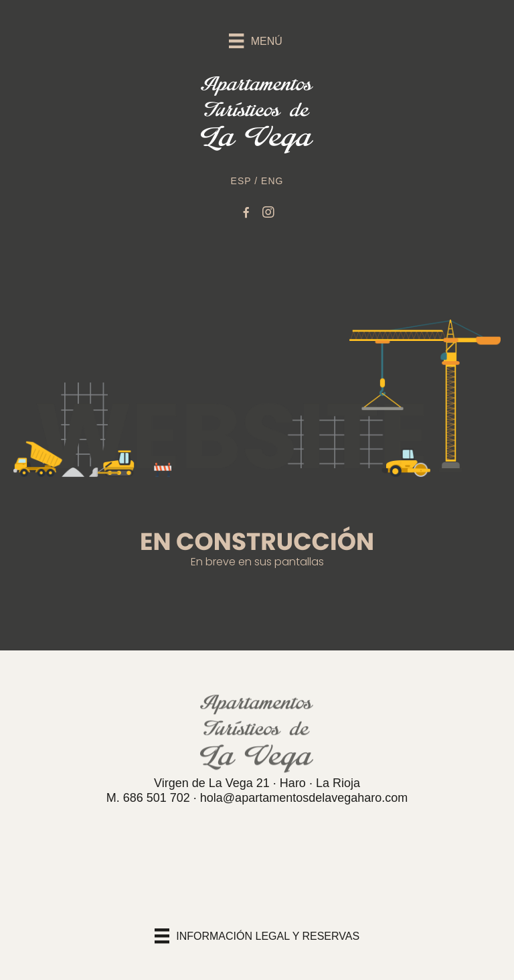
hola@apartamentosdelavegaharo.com (304, 798)
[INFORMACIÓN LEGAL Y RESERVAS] (257, 936)
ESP (241, 181)
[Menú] (257, 38)
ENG (272, 181)
